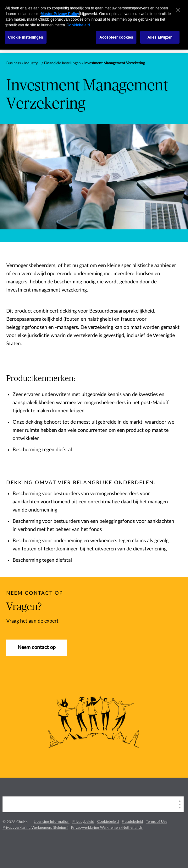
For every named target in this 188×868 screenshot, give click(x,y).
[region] (94, 25)
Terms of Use (157, 822)
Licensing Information (52, 822)
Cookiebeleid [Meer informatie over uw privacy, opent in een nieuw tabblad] (78, 25)
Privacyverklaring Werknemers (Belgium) (35, 828)
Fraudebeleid (132, 822)
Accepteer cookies (116, 37)
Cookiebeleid (108, 822)
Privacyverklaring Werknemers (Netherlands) (107, 828)
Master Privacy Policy (60, 14)
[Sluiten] (178, 10)
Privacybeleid (83, 822)
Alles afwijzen (160, 37)
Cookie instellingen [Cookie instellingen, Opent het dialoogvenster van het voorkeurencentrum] (26, 37)
